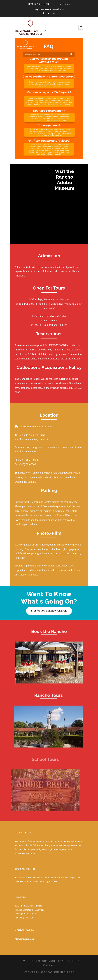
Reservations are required (29, 345)
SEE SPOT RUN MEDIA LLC (57, 972)
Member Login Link (24, 939)
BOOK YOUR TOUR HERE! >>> (49, 4)
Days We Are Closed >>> (49, 9)
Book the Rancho (47, 631)
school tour (77, 354)
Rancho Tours (44, 695)
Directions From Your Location (35, 427)
